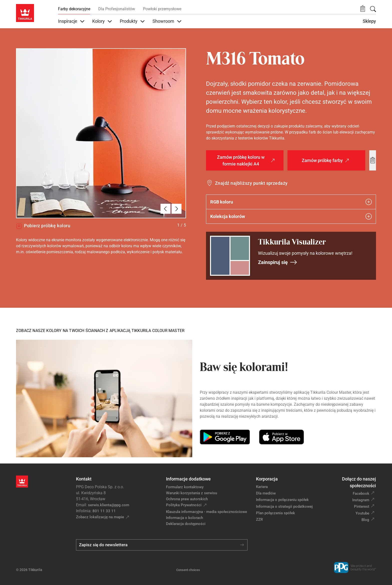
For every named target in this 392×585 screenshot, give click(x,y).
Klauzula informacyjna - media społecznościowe (206, 512)
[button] (363, 9)
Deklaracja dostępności (186, 524)
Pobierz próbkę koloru (43, 226)
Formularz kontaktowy (185, 487)
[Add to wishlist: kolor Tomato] (373, 160)
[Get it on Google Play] (225, 437)
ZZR (259, 519)
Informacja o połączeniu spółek (282, 500)
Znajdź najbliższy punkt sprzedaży (251, 183)
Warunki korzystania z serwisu (191, 493)
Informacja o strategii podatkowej (284, 506)
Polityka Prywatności (184, 505)
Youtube (362, 513)
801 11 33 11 (104, 511)
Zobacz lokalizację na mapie (100, 517)
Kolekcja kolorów (291, 216)
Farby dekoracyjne (74, 9)
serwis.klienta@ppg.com (109, 505)
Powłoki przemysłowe (162, 9)
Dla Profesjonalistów (117, 9)
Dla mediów (266, 493)
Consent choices (188, 570)
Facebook (361, 493)
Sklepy (369, 21)
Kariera (262, 487)
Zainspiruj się (278, 262)
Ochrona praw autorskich (187, 499)
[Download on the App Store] (281, 437)
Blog (365, 520)
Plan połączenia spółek (275, 513)
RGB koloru (291, 202)
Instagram (361, 500)
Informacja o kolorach (184, 518)
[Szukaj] (373, 9)
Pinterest (362, 506)
